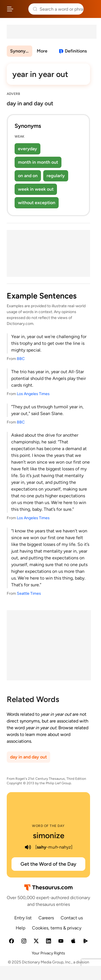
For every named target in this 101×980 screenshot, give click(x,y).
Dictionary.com (91, 9)
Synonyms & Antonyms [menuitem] (21, 51)
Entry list (23, 918)
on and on (28, 176)
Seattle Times (29, 593)
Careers (46, 918)
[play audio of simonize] (28, 847)
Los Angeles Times (33, 394)
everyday (27, 149)
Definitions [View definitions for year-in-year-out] (76, 51)
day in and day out (28, 757)
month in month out (38, 162)
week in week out (36, 189)
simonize (49, 835)
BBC (21, 359)
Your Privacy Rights (48, 953)
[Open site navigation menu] (10, 9)
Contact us (72, 918)
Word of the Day (48, 826)
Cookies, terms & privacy (57, 928)
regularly (56, 176)
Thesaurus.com (21, 9)
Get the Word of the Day (48, 864)
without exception (37, 203)
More (42, 51)
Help (20, 928)
